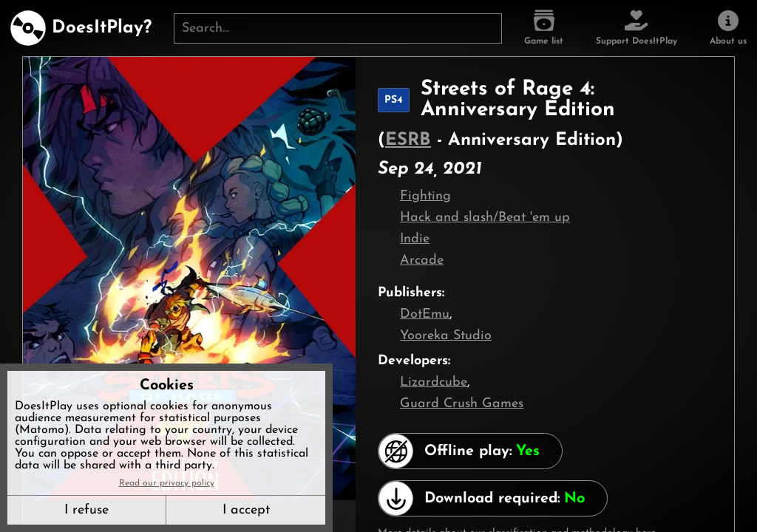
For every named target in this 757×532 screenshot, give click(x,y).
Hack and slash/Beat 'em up (485, 218)
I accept (246, 510)
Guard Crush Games (462, 404)
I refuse (86, 510)
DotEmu (425, 314)
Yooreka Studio (446, 336)
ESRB (408, 140)
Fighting (425, 196)
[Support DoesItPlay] (637, 28)
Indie (415, 239)
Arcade (422, 260)
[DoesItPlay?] (81, 28)
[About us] (728, 28)
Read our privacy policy (167, 483)
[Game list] (544, 28)
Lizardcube (434, 382)
